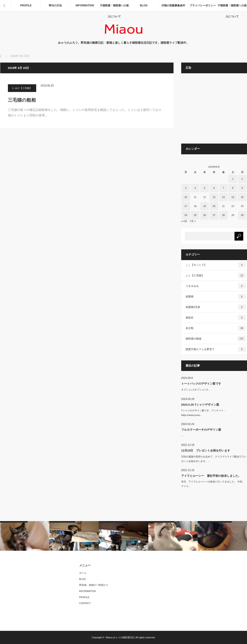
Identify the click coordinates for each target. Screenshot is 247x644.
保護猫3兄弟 (216, 307)
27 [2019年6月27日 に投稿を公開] (214, 215)
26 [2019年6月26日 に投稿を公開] (204, 215)
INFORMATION (85, 5)
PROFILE (26, 5)
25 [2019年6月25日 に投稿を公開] (195, 215)
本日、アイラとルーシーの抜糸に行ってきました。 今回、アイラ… (213, 484)
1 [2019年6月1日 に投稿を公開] (233, 179)
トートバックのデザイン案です (201, 384)
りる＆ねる (216, 286)
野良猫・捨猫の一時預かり (94, 585)
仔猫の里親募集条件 (173, 5)
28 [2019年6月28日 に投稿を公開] (223, 215)
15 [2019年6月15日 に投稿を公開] (233, 197)
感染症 (216, 318)
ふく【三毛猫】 (216, 275)
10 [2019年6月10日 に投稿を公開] (186, 197)
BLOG (144, 5)
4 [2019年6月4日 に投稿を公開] (195, 188)
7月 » (193, 221)
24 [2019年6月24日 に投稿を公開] (186, 215)
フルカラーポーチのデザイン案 (201, 430)
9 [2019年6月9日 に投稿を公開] (242, 188)
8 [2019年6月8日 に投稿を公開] (233, 188)
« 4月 (184, 221)
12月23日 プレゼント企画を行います (206, 451)
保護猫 (216, 297)
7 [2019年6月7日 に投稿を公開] (223, 188)
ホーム (83, 573)
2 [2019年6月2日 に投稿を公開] (242, 179)
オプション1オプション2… (196, 390)
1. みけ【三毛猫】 (22, 88)
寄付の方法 (55, 5)
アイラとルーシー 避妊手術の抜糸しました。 (211, 476)
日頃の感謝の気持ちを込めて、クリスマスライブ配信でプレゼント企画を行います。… (214, 459)
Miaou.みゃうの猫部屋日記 (120, 637)
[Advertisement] (214, 111)
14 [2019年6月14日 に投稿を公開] (223, 197)
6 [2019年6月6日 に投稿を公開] (214, 188)
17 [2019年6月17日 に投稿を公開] (186, 206)
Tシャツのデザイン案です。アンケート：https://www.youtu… (204, 413)
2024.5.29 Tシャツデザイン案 (200, 405)
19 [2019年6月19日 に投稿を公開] (204, 206)
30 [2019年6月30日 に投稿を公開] (242, 215)
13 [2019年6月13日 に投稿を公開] (214, 197)
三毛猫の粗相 (24, 100)
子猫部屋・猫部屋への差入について (114, 7)
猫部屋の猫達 (216, 339)
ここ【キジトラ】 (216, 265)
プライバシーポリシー (203, 5)
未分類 (216, 328)
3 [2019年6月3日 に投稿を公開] (186, 188)
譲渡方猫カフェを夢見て (216, 349)
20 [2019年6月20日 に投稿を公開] (214, 206)
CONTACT (85, 603)
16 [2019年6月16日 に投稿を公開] (242, 197)
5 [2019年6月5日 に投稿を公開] (205, 188)
